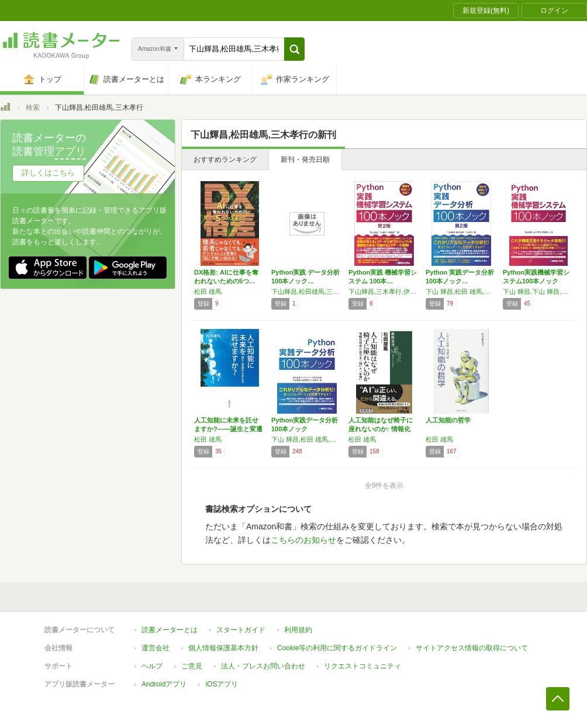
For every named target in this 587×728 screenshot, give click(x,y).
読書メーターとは (170, 630)
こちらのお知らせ (303, 540)
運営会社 (156, 648)
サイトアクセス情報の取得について (472, 648)
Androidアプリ (164, 684)
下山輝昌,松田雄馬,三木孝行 (307, 292)
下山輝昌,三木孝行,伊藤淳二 (384, 292)
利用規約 (298, 630)
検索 (33, 108)
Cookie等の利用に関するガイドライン (337, 648)
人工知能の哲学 (448, 420)
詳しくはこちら (48, 173)
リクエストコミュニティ (362, 666)
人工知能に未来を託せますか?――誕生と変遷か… (228, 429)
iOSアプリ (222, 684)
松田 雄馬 (208, 292)
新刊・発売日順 (305, 160)
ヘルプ (152, 666)
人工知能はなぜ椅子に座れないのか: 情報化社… (381, 429)
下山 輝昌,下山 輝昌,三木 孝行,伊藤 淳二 (538, 292)
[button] (294, 49)
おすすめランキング (225, 160)
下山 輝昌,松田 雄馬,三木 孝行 (461, 292)
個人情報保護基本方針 (223, 648)
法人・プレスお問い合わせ (263, 666)
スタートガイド (241, 630)
